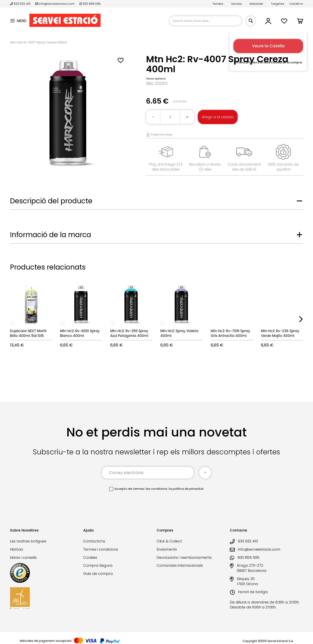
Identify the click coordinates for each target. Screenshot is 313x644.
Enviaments (167, 549)
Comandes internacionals (180, 565)
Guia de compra (98, 574)
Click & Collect (169, 541)
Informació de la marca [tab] (51, 235)
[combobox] (206, 21)
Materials (256, 4)
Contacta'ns (94, 541)
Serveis (236, 4)
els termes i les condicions (148, 489)
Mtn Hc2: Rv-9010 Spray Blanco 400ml (80, 333)
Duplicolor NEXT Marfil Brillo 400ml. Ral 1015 (28, 333)
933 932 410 (21, 4)
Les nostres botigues (28, 541)
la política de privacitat (187, 489)
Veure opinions (156, 79)
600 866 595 (90, 4)
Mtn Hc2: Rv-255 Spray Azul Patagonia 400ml (129, 333)
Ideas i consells (23, 557)
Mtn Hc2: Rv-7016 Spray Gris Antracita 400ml (230, 333)
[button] (296, 4)
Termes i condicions (101, 549)
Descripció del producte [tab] (51, 201)
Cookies (90, 557)
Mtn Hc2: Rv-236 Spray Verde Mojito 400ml (280, 333)
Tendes (218, 4)
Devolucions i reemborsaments (184, 557)
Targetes (278, 4)
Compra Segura (98, 565)
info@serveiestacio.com (55, 4)
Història (17, 549)
